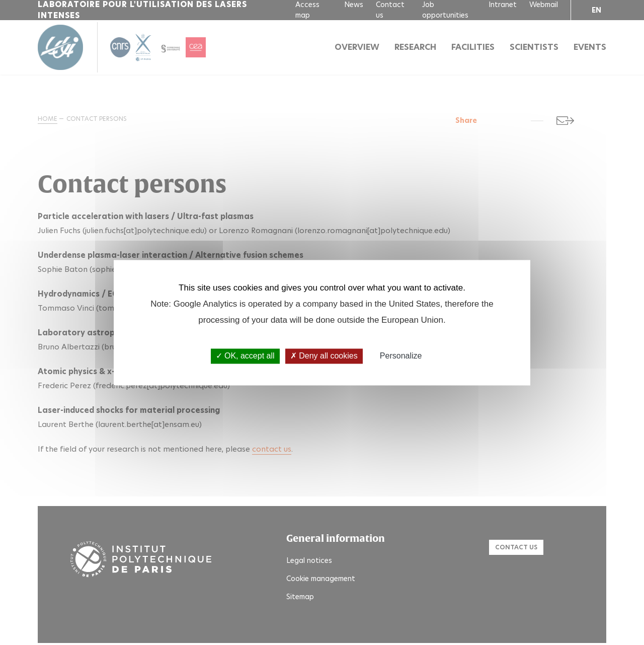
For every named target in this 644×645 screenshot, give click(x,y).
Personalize (401, 356)
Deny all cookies (324, 356)
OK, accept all (245, 356)
